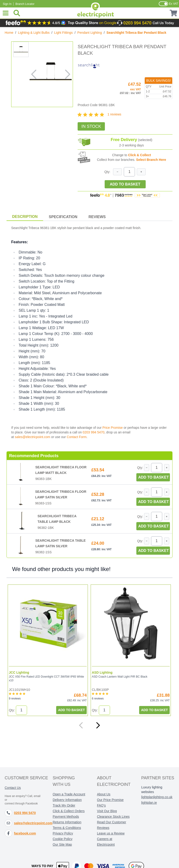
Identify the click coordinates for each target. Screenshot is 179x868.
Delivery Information (67, 800)
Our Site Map (62, 844)
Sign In (7, 4)
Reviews (97, 217)
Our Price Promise (110, 800)
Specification (63, 217)
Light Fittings (64, 33)
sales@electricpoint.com (33, 437)
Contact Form (77, 437)
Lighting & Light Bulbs (34, 33)
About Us (104, 794)
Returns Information (67, 822)
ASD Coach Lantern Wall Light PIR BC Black (119, 677)
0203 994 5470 (94, 432)
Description (25, 217)
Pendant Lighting (90, 33)
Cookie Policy (63, 839)
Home (9, 33)
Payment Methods (66, 817)
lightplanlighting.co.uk (157, 797)
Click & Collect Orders (69, 811)
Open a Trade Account (69, 794)
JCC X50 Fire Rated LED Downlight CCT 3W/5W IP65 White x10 (46, 679)
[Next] (98, 725)
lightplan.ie (149, 803)
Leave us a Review (111, 833)
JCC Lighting (19, 672)
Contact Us (13, 788)
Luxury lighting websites (152, 790)
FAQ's (101, 805)
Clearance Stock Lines (113, 817)
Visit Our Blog (107, 811)
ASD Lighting (102, 672)
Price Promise (112, 428)
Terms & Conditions (67, 828)
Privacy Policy (63, 833)
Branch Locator (25, 4)
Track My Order (64, 805)
